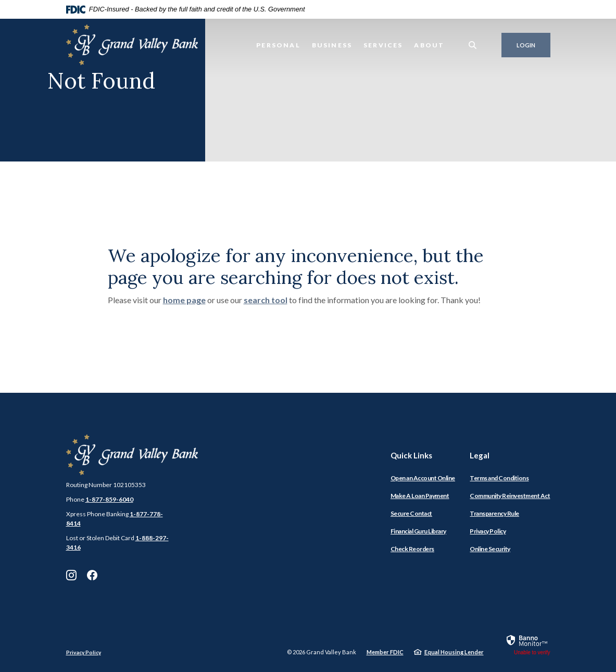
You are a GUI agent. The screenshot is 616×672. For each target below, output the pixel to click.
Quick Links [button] (411, 455)
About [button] (429, 45)
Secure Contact (411, 513)
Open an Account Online (423, 478)
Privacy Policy (488, 531)
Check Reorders (412, 549)
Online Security (490, 549)
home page (184, 300)
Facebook (92, 575)
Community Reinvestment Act (510, 496)
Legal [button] (480, 455)
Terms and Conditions (499, 478)
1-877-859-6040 (109, 499)
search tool (266, 300)
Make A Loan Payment (420, 496)
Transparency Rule (494, 513)
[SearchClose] (473, 45)
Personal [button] (278, 45)
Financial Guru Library (418, 531)
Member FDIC (385, 652)
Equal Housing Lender (454, 652)
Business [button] (332, 45)
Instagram (71, 575)
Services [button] (383, 45)
